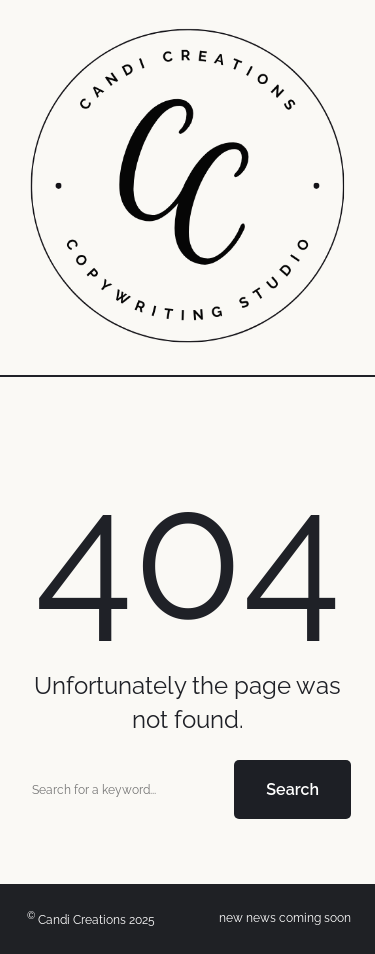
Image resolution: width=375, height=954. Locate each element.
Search (292, 789)
